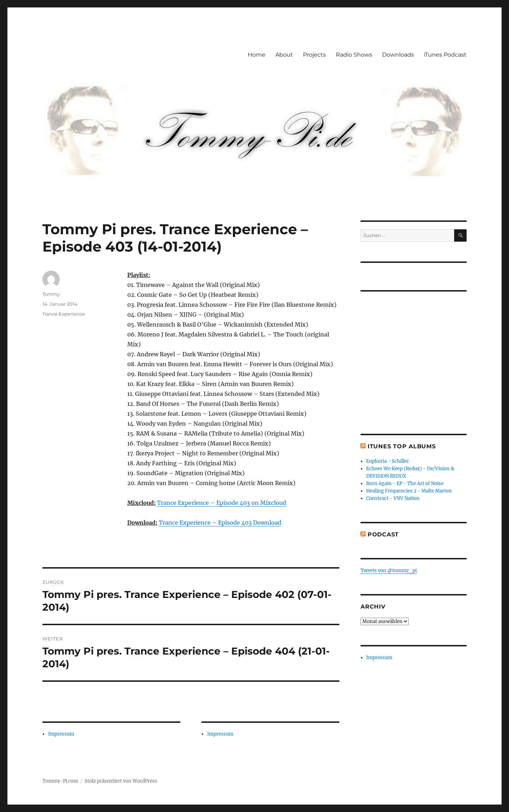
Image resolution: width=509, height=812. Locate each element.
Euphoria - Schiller (388, 461)
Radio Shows (354, 55)
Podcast (383, 534)
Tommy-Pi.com (60, 781)
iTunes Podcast (445, 55)
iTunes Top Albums (402, 446)
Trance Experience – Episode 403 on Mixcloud (222, 503)
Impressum (61, 734)
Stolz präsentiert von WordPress (121, 781)
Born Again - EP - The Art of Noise (405, 483)
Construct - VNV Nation (393, 498)
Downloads (398, 55)
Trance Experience (64, 314)
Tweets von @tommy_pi (389, 571)
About (284, 55)
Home (257, 55)
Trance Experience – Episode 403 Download (220, 523)
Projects (314, 55)
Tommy (51, 294)
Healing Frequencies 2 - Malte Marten (409, 491)
